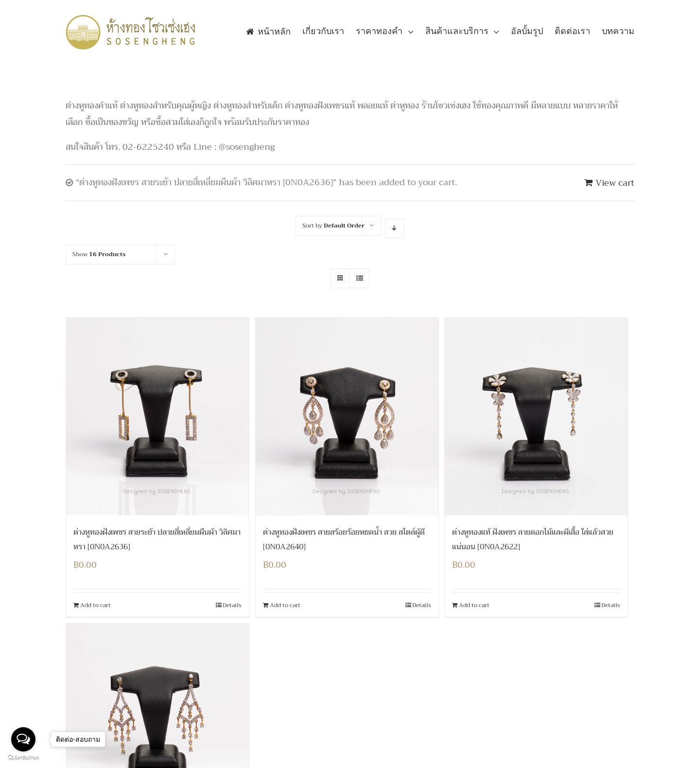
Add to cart (96, 605)
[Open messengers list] (23, 739)
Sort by (333, 226)
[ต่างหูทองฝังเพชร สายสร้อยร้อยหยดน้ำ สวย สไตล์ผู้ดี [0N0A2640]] (347, 417)
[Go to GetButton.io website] (23, 758)
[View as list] (359, 278)
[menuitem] (274, 31)
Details (232, 605)
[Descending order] (394, 228)
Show (99, 254)
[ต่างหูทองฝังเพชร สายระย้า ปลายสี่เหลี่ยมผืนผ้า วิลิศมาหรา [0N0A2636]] (157, 417)
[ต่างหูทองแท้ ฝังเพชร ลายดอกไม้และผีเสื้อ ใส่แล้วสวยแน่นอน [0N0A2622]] (536, 417)
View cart (615, 183)
